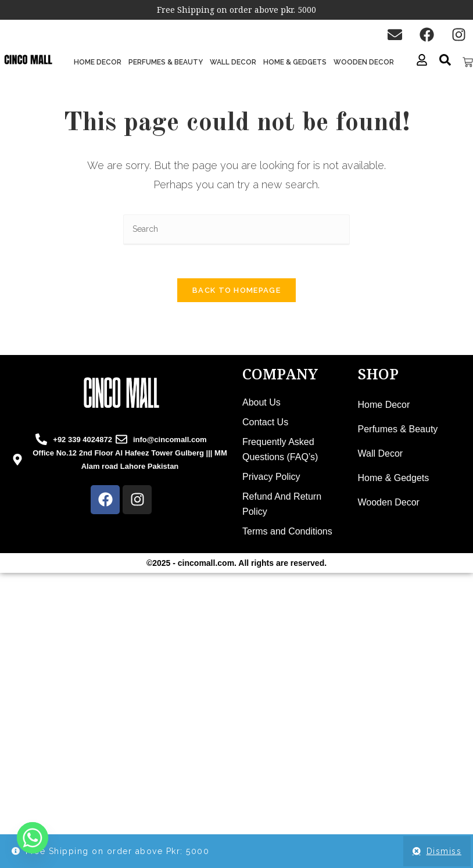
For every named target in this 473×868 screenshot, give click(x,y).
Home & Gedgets (295, 62)
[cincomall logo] (121, 395)
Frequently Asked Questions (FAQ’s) (280, 452)
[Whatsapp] (33, 838)
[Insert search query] (236, 230)
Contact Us (265, 424)
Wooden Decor (364, 62)
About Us (261, 405)
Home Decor (98, 62)
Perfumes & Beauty (166, 62)
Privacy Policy (271, 479)
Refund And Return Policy (282, 506)
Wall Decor (233, 62)
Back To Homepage (236, 293)
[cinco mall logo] (28, 60)
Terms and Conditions (287, 534)
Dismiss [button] (444, 851)
